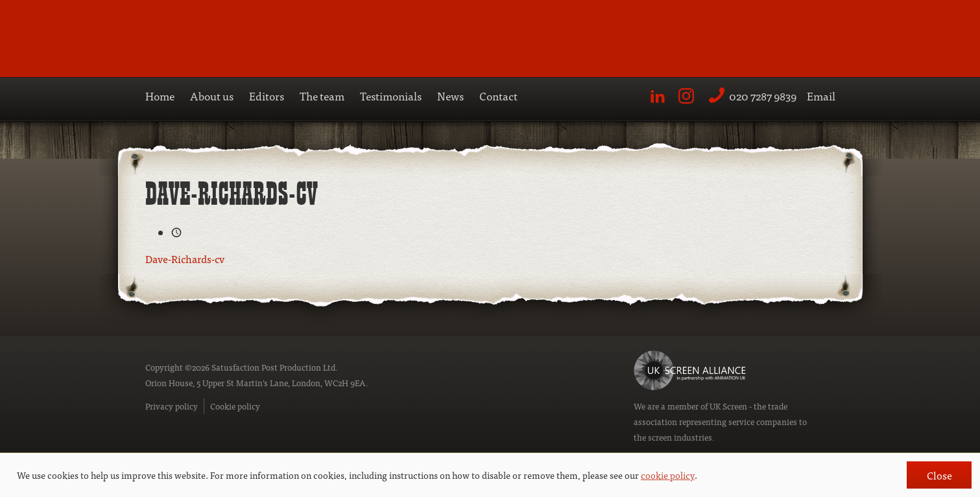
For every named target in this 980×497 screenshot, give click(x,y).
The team (322, 96)
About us (212, 96)
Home (160, 96)
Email (821, 96)
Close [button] (939, 475)
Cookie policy (235, 406)
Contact (498, 96)
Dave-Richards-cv (185, 259)
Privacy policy (172, 406)
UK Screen (728, 406)
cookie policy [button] (668, 475)
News (450, 96)
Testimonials (391, 96)
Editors (267, 96)
